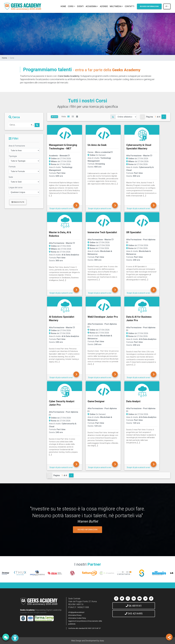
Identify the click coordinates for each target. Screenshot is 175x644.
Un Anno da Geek (97, 145)
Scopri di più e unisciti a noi (61, 208)
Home (4, 58)
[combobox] (22, 125)
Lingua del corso (16, 187)
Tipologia (13, 156)
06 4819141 (134, 606)
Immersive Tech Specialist (102, 232)
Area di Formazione (17, 146)
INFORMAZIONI (149, 6)
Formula (12, 167)
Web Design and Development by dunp (88, 641)
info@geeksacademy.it (76, 612)
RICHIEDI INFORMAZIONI (88, 530)
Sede (11, 177)
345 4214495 (134, 613)
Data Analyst (133, 401)
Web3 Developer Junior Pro (103, 317)
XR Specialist (134, 232)
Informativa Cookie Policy (77, 618)
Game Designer (96, 401)
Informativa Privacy (75, 615)
